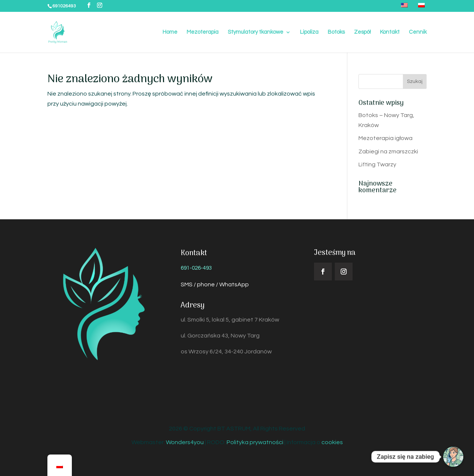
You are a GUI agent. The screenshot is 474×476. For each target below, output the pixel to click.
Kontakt (390, 32)
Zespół (362, 32)
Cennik (418, 32)
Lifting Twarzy (377, 164)
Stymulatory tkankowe (256, 32)
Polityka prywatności (255, 442)
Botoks (336, 32)
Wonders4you (185, 442)
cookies (332, 442)
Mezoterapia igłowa (385, 138)
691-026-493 (196, 268)
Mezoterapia (203, 32)
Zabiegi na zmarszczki (388, 152)
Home (170, 32)
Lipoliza (309, 32)
